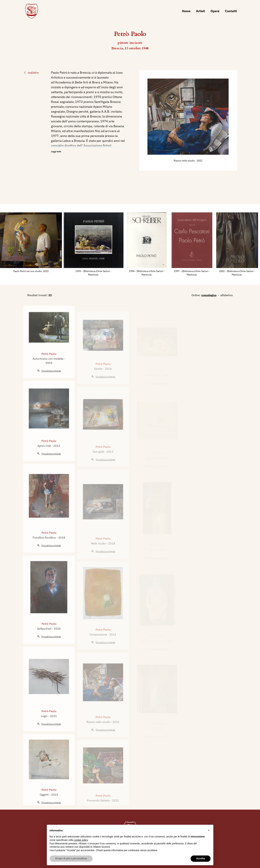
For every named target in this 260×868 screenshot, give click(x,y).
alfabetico (227, 295)
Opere (215, 11)
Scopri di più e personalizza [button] (71, 858)
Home (186, 11)
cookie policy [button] (81, 840)
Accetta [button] (201, 858)
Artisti (201, 11)
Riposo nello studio (184, 161)
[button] (209, 830)
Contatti (231, 11)
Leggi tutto (56, 151)
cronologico (209, 295)
